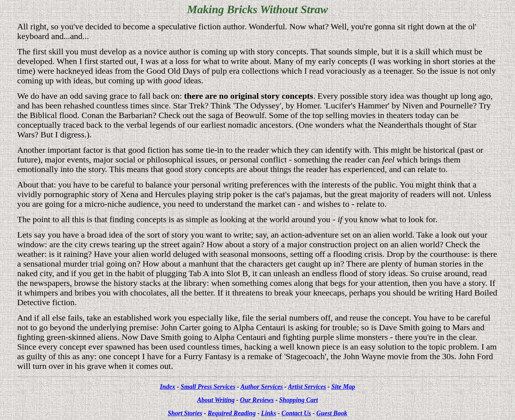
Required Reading (232, 413)
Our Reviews (257, 400)
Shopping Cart (298, 400)
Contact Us (296, 413)
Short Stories (185, 413)
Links (269, 413)
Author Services (262, 387)
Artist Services (307, 387)
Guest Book (332, 413)
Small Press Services (208, 387)
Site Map (344, 387)
